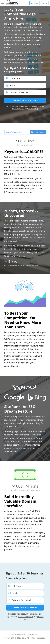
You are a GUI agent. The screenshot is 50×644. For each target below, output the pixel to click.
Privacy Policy (33, 109)
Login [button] (45, 3)
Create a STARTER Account (25, 100)
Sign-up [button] (34, 3)
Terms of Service (18, 109)
